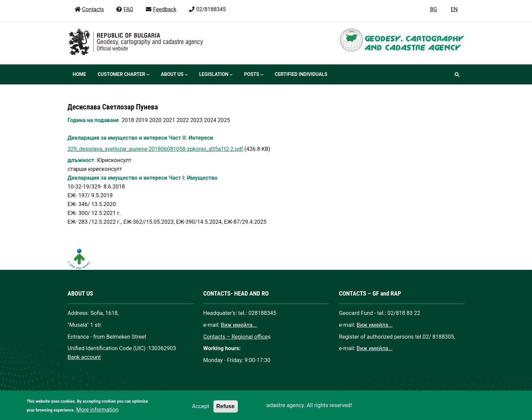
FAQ (125, 9)
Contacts (89, 9)
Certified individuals (301, 74)
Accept (201, 410)
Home (79, 74)
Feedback (161, 9)
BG (434, 9)
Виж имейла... (239, 325)
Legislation (216, 75)
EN (454, 9)
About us (174, 75)
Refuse (226, 410)
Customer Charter (123, 75)
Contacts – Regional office (235, 337)
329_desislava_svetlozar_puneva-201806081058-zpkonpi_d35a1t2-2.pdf (155, 149)
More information (98, 414)
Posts (253, 75)
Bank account (84, 357)
